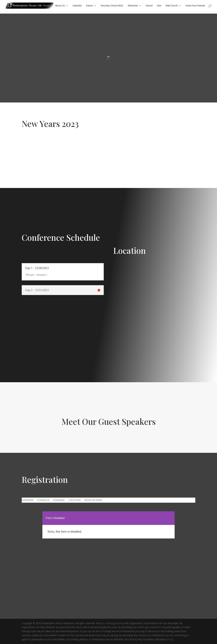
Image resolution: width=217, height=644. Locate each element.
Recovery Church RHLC (112, 6)
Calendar (77, 6)
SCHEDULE (43, 500)
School (149, 6)
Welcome (46, 6)
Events (90, 6)
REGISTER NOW (93, 500)
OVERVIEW (28, 500)
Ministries (133, 6)
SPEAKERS (59, 500)
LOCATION (74, 500)
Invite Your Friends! (195, 6)
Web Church (172, 6)
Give (159, 6)
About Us (60, 6)
